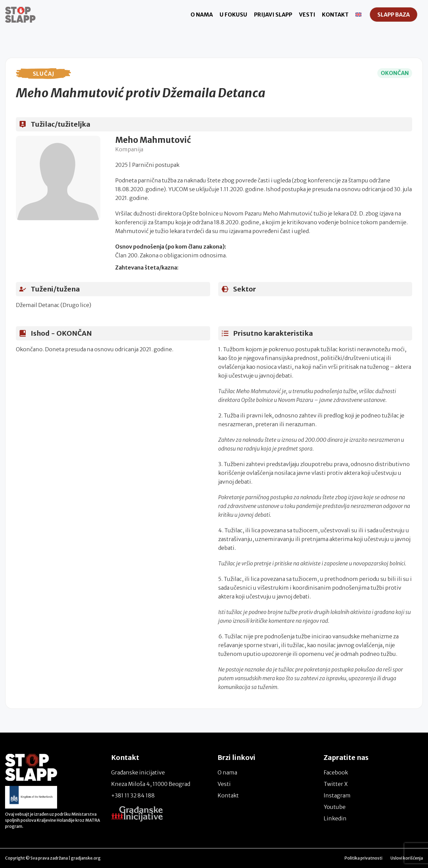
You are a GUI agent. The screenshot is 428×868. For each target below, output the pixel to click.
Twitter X (336, 784)
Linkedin (335, 818)
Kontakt (335, 15)
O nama (202, 15)
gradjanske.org (86, 858)
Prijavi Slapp (273, 15)
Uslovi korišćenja (407, 858)
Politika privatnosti (363, 858)
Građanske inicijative (138, 772)
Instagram (337, 795)
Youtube (335, 807)
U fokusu (233, 15)
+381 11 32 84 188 (133, 795)
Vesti (307, 15)
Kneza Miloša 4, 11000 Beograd (151, 784)
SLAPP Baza (394, 15)
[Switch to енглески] (358, 15)
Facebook (336, 772)
